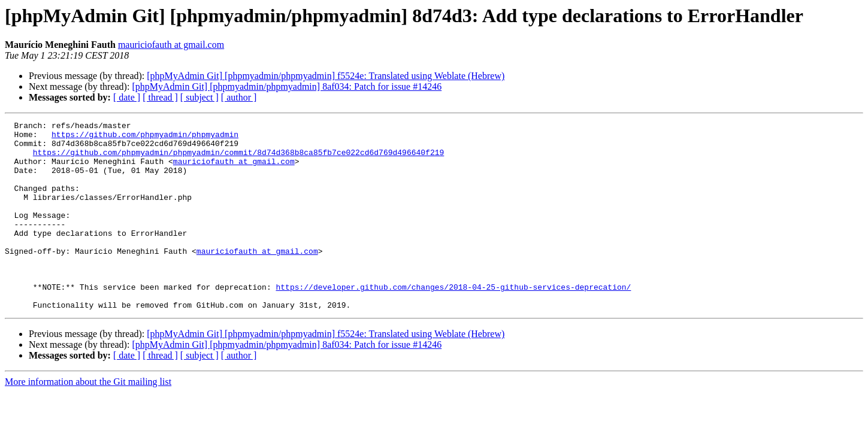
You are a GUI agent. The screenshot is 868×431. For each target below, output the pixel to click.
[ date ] (127, 97)
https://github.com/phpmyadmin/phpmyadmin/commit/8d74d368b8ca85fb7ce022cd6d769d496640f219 (238, 159)
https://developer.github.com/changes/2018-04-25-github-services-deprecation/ (453, 321)
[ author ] (239, 97)
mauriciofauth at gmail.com (171, 45)
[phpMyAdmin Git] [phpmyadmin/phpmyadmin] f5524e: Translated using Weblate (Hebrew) (326, 76)
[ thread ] (160, 97)
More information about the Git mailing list (88, 419)
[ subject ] (199, 97)
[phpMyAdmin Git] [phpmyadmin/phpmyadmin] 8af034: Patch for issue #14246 (287, 86)
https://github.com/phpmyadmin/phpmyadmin (145, 138)
